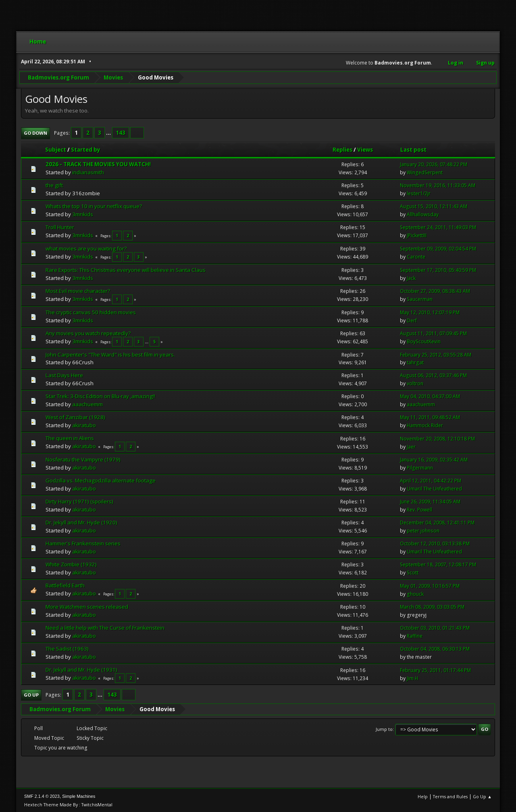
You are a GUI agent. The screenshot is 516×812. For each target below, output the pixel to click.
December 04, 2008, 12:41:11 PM (437, 522)
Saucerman (420, 298)
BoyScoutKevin (424, 341)
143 (121, 132)
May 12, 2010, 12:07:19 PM (430, 311)
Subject (56, 149)
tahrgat (415, 362)
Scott (413, 572)
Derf (412, 319)
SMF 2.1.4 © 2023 (42, 795)
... (109, 132)
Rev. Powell (419, 509)
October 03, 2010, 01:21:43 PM (435, 627)
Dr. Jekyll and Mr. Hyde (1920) (81, 522)
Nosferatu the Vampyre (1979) (83, 459)
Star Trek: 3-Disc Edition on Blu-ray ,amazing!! (100, 395)
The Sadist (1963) (67, 648)
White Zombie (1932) (71, 564)
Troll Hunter (60, 226)
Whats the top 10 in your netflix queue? (94, 205)
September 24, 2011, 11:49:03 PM (438, 226)
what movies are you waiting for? (86, 247)
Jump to (384, 728)
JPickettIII (417, 235)
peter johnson (423, 530)
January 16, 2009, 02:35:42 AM (434, 459)
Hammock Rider (425, 425)
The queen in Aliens (70, 437)
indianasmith (88, 171)
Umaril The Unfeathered (434, 488)
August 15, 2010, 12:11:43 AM (434, 206)
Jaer (411, 446)
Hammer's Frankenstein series (83, 543)
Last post (413, 149)
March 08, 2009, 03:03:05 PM (432, 606)
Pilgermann (420, 467)
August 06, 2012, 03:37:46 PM (433, 375)
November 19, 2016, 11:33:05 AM (438, 185)
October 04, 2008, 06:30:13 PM (435, 648)
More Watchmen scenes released (87, 606)
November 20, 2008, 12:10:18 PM (437, 438)
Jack (411, 277)
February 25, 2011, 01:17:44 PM (435, 669)
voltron (415, 383)
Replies (342, 149)
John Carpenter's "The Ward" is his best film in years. (110, 353)
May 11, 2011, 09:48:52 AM (430, 416)
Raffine (415, 635)
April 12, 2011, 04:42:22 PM (431, 480)
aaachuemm (87, 403)
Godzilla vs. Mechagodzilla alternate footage (101, 480)
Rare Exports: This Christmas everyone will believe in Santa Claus (126, 269)
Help (423, 796)
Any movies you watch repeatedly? (88, 332)
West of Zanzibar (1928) (75, 416)
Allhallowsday (423, 214)
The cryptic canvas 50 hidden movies (91, 311)
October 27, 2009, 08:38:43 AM (435, 290)
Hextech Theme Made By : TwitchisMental (68, 804)
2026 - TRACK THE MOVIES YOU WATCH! (98, 163)
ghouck (415, 593)
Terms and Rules (450, 796)
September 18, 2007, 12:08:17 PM (438, 564)
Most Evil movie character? (78, 290)
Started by (89, 149)
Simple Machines (79, 795)
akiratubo (84, 424)
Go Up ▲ (482, 796)
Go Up (31, 694)
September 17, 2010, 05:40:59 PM (438, 269)
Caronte (416, 256)
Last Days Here (64, 374)
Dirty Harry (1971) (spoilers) (79, 501)
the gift (54, 184)
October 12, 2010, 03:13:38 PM (435, 543)
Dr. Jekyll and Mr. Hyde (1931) (81, 669)
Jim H (412, 677)
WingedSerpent (425, 172)
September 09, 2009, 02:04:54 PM (438, 248)
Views (365, 149)
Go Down (35, 132)
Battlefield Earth (65, 584)
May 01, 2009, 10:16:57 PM (430, 585)
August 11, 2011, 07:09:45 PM (433, 333)
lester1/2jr (419, 193)
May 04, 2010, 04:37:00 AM (430, 396)
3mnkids (83, 213)
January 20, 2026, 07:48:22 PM (434, 164)
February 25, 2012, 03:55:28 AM (436, 354)
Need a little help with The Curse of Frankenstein (105, 627)
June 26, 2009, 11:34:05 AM (430, 501)
